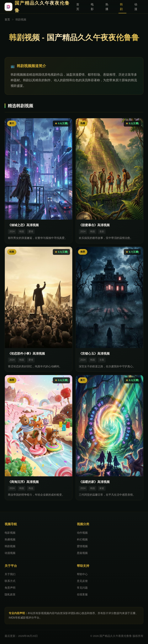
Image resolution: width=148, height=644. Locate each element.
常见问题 (82, 588)
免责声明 (10, 588)
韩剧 (121, 7)
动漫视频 (10, 553)
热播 (107, 7)
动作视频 (82, 533)
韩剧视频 (10, 546)
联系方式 (10, 581)
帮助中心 (82, 574)
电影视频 (10, 533)
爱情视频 (82, 546)
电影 (92, 7)
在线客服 (82, 594)
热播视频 (10, 539)
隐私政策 (10, 594)
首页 (78, 7)
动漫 (136, 7)
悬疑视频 (82, 553)
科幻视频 (82, 539)
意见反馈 (82, 581)
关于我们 (10, 574)
